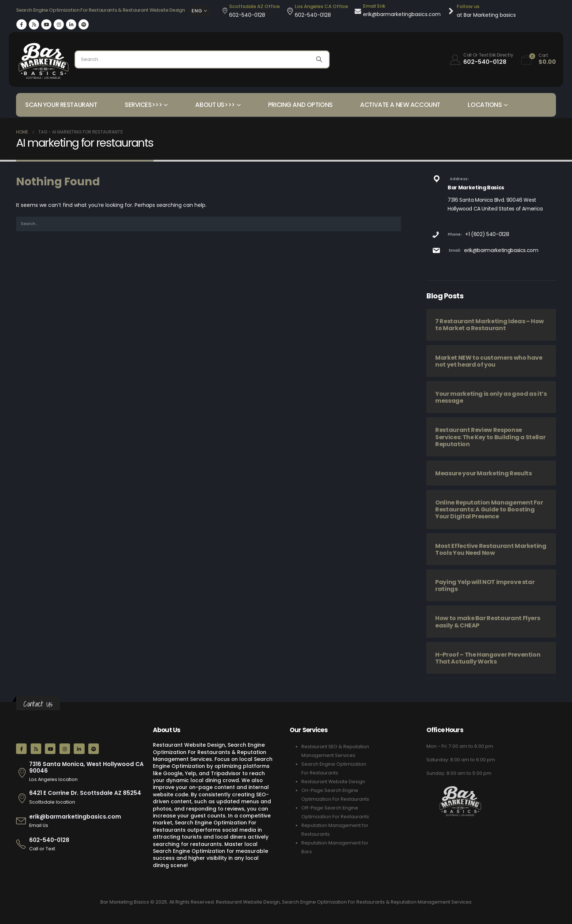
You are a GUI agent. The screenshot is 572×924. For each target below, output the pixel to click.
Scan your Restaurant (61, 105)
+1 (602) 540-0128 (487, 234)
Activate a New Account (400, 105)
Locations (485, 105)
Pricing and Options (300, 105)
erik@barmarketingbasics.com (501, 250)
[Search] (319, 59)
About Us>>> (215, 105)
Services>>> (143, 105)
